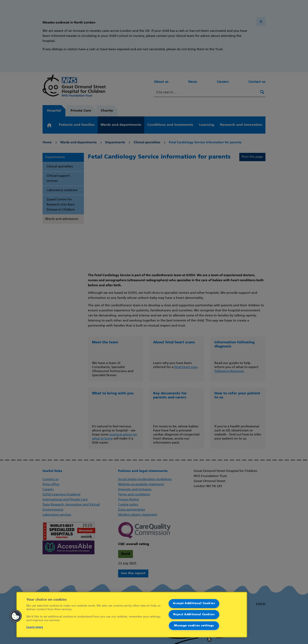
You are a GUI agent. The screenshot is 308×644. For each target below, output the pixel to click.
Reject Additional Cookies (194, 615)
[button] (16, 616)
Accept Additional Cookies (194, 603)
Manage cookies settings (194, 626)
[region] (132, 615)
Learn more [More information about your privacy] (35, 627)
